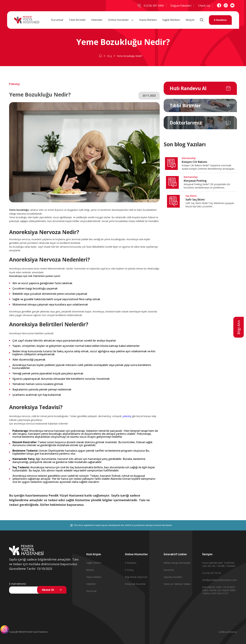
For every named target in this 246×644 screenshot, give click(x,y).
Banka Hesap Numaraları (177, 563)
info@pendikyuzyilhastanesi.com (220, 580)
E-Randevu (220, 20)
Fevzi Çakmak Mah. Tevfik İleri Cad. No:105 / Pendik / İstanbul (219, 564)
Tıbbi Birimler (77, 20)
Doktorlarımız (186, 123)
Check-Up (204, 6)
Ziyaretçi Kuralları (173, 577)
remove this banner (163, 525)
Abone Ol (48, 590)
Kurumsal (57, 20)
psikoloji (127, 416)
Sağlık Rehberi (171, 20)
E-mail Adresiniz (18, 584)
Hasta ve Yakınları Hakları (177, 584)
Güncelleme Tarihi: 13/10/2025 (219, 587)
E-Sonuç (129, 570)
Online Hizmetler (121, 20)
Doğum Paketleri (181, 6)
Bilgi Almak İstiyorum (136, 577)
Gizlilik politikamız (228, 632)
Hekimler (97, 20)
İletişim (190, 20)
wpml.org (100, 525)
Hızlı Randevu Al (188, 88)
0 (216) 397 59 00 (212, 573)
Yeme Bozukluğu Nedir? (130, 56)
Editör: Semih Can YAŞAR (216, 590)
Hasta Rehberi (148, 20)
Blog (109, 56)
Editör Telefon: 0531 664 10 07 (219, 592)
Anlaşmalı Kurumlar (135, 584)
